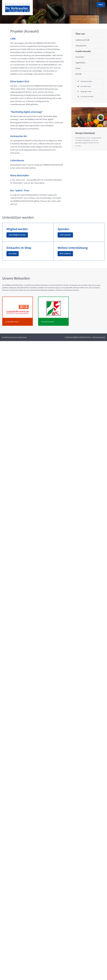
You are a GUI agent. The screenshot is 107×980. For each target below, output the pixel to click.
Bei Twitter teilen (25, 703)
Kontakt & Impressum (9, 976)
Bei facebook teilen (25, 694)
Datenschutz (22, 976)
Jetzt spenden (22, 839)
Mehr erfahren (12, 891)
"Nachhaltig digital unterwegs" (17, 331)
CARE (13, 44)
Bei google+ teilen (25, 712)
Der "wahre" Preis (15, 572)
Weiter (23, 799)
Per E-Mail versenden (25, 722)
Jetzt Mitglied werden (12, 844)
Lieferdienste (17, 495)
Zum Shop (20, 867)
